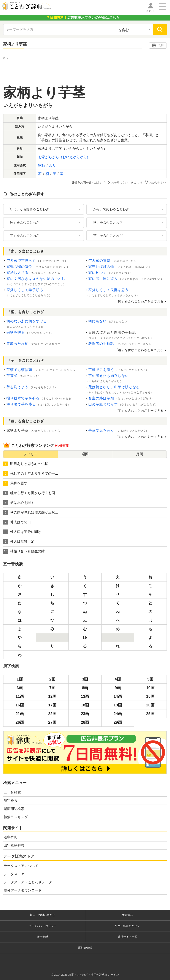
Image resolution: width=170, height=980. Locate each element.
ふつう (137, 182)
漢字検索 (11, 800)
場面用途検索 (14, 809)
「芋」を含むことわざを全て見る (139, 410)
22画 (52, 714)
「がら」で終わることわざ (110, 209)
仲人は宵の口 (17, 522)
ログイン (151, 11)
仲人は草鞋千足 (19, 541)
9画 (118, 688)
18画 (85, 705)
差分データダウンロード (23, 890)
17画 (52, 705)
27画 (52, 722)
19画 (118, 705)
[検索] (160, 30)
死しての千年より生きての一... (31, 473)
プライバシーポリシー (43, 926)
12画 (52, 696)
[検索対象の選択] (134, 30)
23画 (85, 714)
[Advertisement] (85, 70)
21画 (20, 714)
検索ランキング (16, 817)
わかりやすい (156, 182)
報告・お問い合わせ (42, 915)
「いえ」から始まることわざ (28, 209)
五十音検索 (12, 792)
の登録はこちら (83, 18)
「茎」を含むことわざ (106, 235)
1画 (20, 679)
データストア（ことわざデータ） (30, 882)
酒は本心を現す (19, 503)
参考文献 (43, 937)
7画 (52, 688)
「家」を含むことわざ (23, 222)
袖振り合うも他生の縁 (24, 551)
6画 (20, 688)
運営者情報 (85, 948)
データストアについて (21, 866)
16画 (20, 705)
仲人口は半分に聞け (22, 532)
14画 (118, 696)
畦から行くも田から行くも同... (31, 493)
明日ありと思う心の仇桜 (26, 464)
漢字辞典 (11, 837)
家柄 (42, 165)
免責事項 (128, 915)
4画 (118, 679)
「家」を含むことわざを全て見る (139, 301)
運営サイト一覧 (128, 937)
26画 (20, 722)
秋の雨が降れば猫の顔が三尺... (31, 512)
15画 (150, 696)
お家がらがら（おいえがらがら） (64, 157)
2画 (52, 679)
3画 (85, 679)
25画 (150, 714)
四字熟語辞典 (14, 845)
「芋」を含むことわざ (23, 235)
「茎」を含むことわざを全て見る (139, 436)
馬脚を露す (15, 483)
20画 (150, 705)
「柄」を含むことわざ (106, 222)
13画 (85, 696)
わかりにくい (118, 182)
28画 (85, 722)
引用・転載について (128, 926)
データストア (14, 874)
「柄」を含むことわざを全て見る (139, 350)
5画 (150, 679)
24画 (118, 714)
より (52, 165)
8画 (85, 688)
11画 (20, 696)
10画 (150, 688)
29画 (118, 722)
